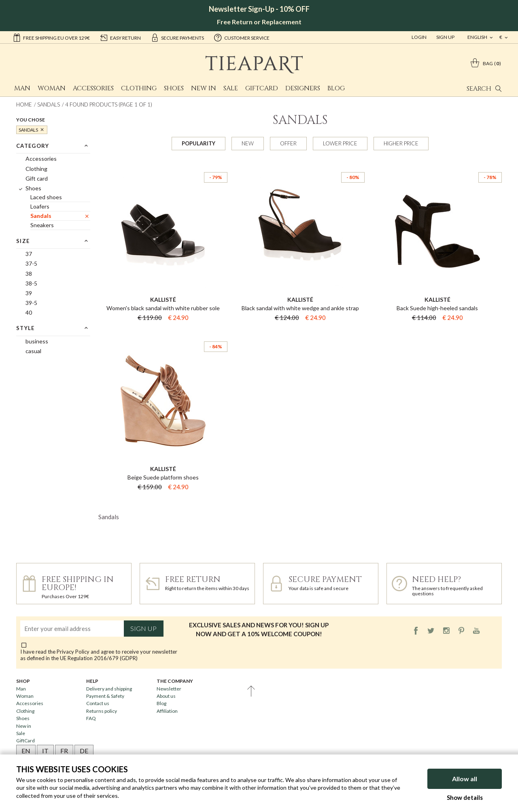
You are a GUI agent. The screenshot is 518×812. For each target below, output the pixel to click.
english (478, 37)
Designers (303, 88)
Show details (465, 797)
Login (419, 37)
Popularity (198, 143)
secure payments (177, 37)
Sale (231, 88)
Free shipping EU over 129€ (51, 37)
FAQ (91, 718)
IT (45, 751)
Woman (52, 88)
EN (26, 751)
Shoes (174, 88)
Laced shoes (46, 197)
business (37, 341)
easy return (120, 37)
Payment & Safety (105, 696)
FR (64, 751)
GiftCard (262, 88)
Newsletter (169, 689)
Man (22, 88)
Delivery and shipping (109, 689)
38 (29, 274)
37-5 (31, 263)
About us (166, 696)
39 (29, 293)
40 (29, 312)
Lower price (340, 143)
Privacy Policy (73, 652)
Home (24, 104)
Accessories (93, 88)
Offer (288, 143)
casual (33, 351)
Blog (336, 88)
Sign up (143, 629)
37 (29, 254)
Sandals (49, 104)
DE (84, 751)
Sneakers (42, 225)
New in (204, 88)
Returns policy (102, 711)
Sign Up (445, 37)
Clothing (139, 88)
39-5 (31, 303)
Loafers (40, 206)
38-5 (31, 283)
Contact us (98, 703)
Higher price (401, 143)
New (248, 143)
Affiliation (167, 711)
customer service (242, 37)
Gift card (37, 178)
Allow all (465, 779)
